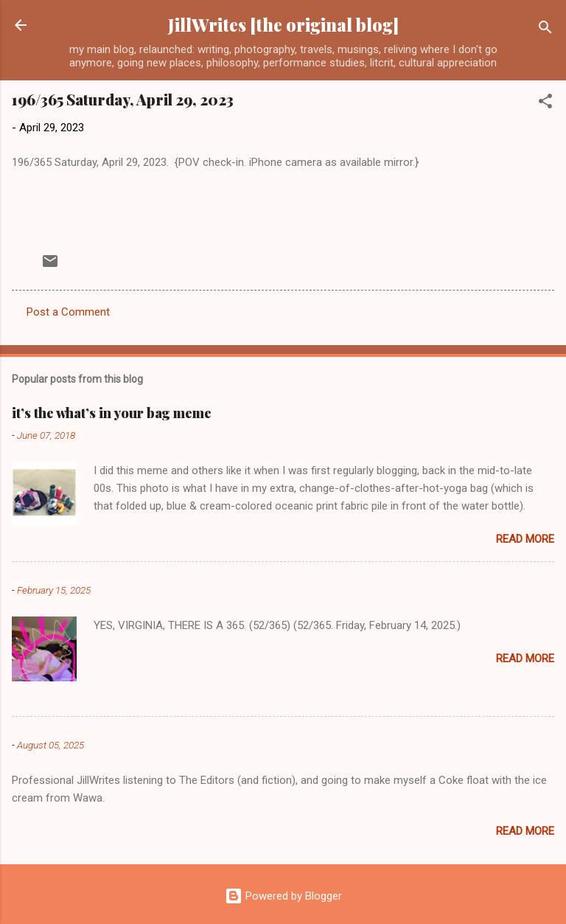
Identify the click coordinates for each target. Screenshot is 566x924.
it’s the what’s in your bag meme (112, 413)
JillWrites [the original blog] (283, 25)
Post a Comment (68, 312)
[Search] (545, 30)
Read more (525, 539)
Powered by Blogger (283, 896)
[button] (545, 104)
